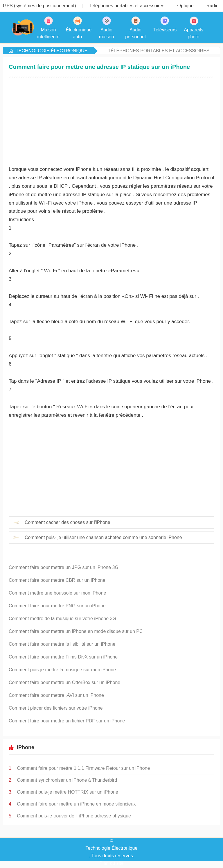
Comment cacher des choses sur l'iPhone (68, 522)
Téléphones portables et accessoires (159, 51)
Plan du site (111, 863)
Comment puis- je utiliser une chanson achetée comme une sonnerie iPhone (103, 537)
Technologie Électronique (52, 51)
